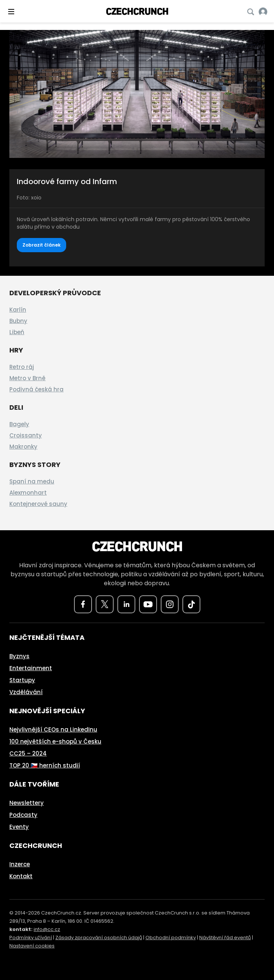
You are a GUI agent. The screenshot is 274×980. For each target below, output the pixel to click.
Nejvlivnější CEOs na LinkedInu (53, 729)
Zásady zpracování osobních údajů (99, 938)
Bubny (18, 321)
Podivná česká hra (36, 389)
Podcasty (23, 815)
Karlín (18, 310)
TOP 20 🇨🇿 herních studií (45, 765)
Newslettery (27, 803)
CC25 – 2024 (28, 753)
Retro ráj (22, 367)
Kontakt (21, 876)
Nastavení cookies (32, 946)
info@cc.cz (47, 929)
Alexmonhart (28, 493)
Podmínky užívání (31, 938)
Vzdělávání (26, 692)
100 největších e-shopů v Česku (55, 741)
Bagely (19, 424)
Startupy (22, 680)
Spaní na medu (32, 481)
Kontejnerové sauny (38, 504)
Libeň (17, 332)
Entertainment (31, 668)
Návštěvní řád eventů (225, 938)
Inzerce (20, 864)
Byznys (19, 656)
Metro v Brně (27, 378)
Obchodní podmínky (171, 938)
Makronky (23, 447)
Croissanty (26, 435)
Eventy (19, 827)
